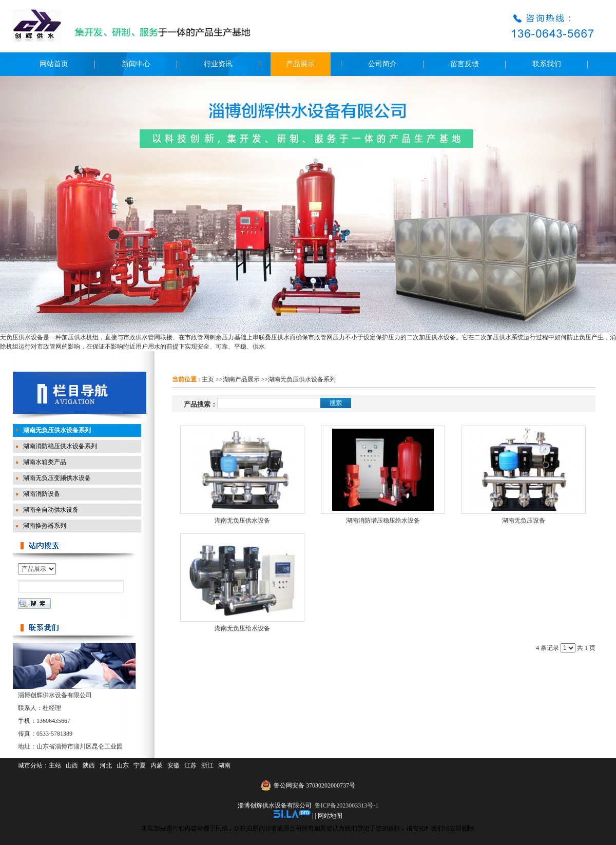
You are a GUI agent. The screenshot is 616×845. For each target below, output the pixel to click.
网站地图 (330, 816)
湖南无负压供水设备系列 (302, 379)
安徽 (174, 765)
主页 (208, 379)
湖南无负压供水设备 (242, 521)
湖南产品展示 (241, 379)
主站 (55, 765)
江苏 (190, 765)
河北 (106, 765)
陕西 (89, 765)
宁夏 (140, 765)
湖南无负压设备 (524, 521)
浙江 (207, 765)
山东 (123, 765)
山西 (72, 765)
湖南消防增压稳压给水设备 (383, 521)
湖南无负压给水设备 (242, 628)
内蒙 (157, 765)
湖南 (224, 765)
